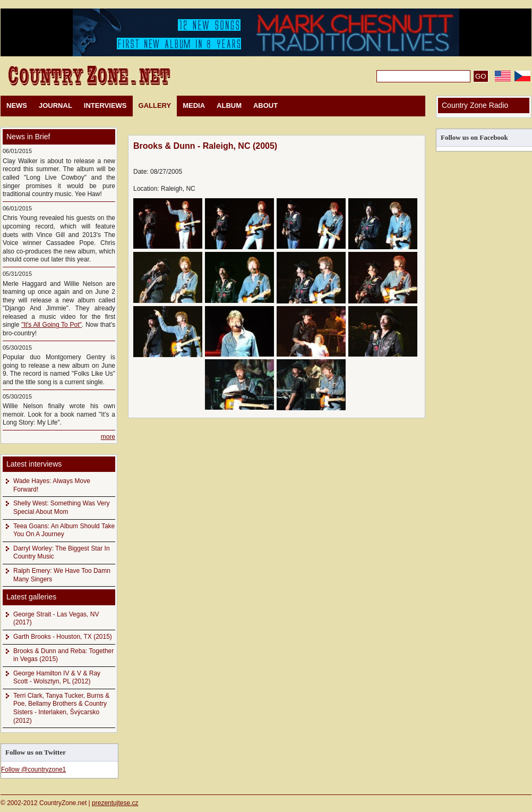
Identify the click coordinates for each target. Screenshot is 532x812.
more (108, 437)
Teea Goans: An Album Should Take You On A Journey (64, 530)
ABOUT (265, 105)
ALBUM (229, 105)
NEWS (17, 105)
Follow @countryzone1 (33, 769)
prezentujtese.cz (115, 803)
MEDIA (194, 105)
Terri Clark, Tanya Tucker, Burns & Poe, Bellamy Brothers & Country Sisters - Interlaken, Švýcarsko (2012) (61, 708)
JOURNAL (55, 105)
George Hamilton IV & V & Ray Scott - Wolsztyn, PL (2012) (57, 678)
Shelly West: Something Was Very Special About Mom (61, 508)
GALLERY (155, 105)
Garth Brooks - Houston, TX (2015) (63, 637)
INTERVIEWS (105, 105)
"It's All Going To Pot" (52, 325)
